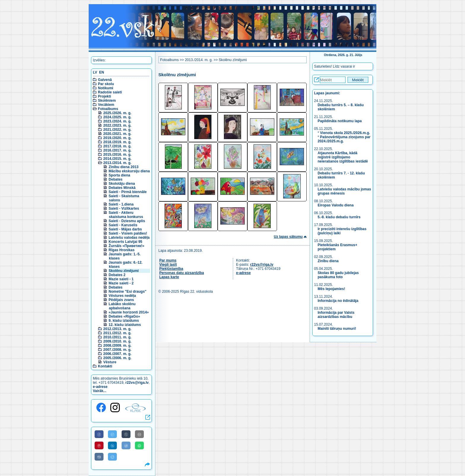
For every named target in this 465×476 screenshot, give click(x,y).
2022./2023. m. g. (117, 125)
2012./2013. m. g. (117, 329)
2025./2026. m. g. (117, 113)
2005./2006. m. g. (117, 358)
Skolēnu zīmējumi (124, 271)
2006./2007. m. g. (117, 354)
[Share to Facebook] (99, 434)
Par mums (168, 260)
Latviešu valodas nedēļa (129, 238)
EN (102, 72)
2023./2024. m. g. (117, 121)
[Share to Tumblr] (126, 434)
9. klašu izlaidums (124, 321)
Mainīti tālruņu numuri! (337, 329)
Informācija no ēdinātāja (338, 301)
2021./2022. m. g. (117, 130)
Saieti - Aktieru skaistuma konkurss (126, 215)
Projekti (104, 96)
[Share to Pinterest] (99, 445)
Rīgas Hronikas (121, 250)
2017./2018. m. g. (117, 146)
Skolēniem (107, 101)
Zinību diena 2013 (124, 167)
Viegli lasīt (168, 265)
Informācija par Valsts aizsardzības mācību (336, 315)
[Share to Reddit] (126, 445)
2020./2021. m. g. (117, 134)
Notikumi (105, 88)
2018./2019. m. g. (117, 142)
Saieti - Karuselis (123, 225)
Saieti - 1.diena (121, 204)
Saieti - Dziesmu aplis (127, 221)
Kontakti (105, 366)
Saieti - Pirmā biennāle (128, 192)
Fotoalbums (108, 109)
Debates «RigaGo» (124, 316)
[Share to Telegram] (112, 457)
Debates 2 (117, 275)
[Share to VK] (99, 457)
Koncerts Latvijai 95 (125, 242)
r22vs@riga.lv (137, 383)
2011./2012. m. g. (117, 333)
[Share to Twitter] (112, 434)
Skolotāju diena (122, 184)
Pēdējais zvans (121, 300)
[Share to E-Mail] (139, 434)
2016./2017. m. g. (117, 150)
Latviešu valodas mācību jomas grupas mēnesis (344, 191)
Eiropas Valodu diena (336, 205)
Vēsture (110, 362)
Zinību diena (328, 261)
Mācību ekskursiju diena (129, 171)
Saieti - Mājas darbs (125, 229)
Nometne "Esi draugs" (127, 292)
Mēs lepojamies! (331, 289)
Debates (116, 179)
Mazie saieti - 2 (121, 283)
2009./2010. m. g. (117, 341)
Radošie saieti (110, 92)
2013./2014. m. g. (117, 163)
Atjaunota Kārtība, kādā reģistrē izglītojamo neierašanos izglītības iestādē (343, 157)
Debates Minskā (122, 188)
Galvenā (105, 80)
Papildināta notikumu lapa (340, 121)
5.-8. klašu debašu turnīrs (339, 217)
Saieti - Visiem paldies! (128, 233)
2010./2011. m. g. (117, 337)
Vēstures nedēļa (122, 296)
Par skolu (106, 84)
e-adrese (100, 387)
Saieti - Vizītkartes (124, 208)
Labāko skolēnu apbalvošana (122, 306)
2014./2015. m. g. (117, 159)
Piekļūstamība (171, 269)
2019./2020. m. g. (117, 138)
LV (95, 72)
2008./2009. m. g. (117, 346)
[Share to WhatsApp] (139, 445)
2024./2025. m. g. (117, 117)
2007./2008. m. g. (117, 350)
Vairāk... (99, 391)
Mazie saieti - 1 (121, 279)
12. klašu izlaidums (125, 325)
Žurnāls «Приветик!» (126, 246)
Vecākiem (106, 105)
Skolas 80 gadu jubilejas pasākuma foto (338, 275)
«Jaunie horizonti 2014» (129, 312)
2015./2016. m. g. (117, 155)
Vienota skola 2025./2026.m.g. (345, 133)
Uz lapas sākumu (288, 237)
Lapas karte (169, 277)
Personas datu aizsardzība (182, 273)
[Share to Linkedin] (112, 445)
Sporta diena (119, 175)
